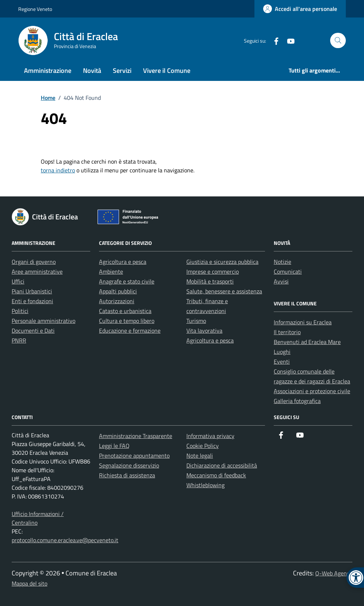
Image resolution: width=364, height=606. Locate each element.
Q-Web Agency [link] (334, 573)
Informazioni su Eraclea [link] (303, 322)
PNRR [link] (19, 340)
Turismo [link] (196, 321)
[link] (300, 9)
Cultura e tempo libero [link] (127, 321)
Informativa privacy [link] (210, 436)
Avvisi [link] (281, 281)
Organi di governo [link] (34, 262)
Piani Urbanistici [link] (32, 291)
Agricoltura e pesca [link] (123, 262)
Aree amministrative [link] (37, 271)
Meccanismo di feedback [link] (216, 475)
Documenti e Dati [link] (33, 331)
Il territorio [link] (287, 332)
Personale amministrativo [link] (43, 321)
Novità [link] (92, 71)
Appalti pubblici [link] (118, 291)
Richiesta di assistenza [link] (127, 475)
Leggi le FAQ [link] (114, 446)
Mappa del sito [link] (29, 583)
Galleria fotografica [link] (297, 401)
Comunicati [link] (288, 271)
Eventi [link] (282, 361)
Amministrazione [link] (48, 71)
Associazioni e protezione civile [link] (312, 391)
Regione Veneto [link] (35, 9)
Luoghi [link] (282, 352)
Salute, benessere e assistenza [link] (224, 291)
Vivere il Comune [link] (167, 71)
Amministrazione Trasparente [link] (136, 436)
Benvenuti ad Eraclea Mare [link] (307, 342)
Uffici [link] (18, 281)
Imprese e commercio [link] (213, 271)
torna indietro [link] (58, 170)
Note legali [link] (200, 456)
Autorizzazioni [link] (117, 301)
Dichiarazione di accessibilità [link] (222, 465)
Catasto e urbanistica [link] (125, 311)
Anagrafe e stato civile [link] (127, 281)
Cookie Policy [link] (203, 446)
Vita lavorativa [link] (204, 331)
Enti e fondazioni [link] (32, 301)
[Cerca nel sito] (338, 41)
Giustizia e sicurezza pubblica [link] (222, 262)
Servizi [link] (122, 71)
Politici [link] (20, 311)
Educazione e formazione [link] (130, 331)
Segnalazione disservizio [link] (129, 465)
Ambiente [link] (111, 271)
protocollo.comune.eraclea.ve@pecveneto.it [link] (65, 540)
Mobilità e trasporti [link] (210, 281)
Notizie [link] (282, 262)
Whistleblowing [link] (205, 485)
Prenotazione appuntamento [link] (134, 456)
